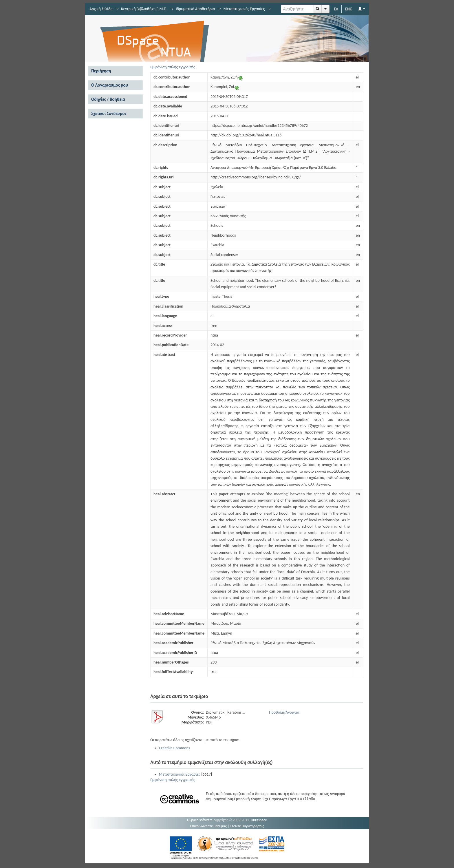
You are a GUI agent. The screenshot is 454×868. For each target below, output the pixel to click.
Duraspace (259, 820)
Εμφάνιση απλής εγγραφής (173, 67)
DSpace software (200, 820)
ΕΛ (336, 9)
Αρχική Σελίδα (101, 9)
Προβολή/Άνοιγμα (284, 712)
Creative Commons (174, 748)
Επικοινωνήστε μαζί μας (208, 826)
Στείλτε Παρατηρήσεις (247, 826)
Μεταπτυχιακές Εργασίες (244, 9)
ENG (349, 9)
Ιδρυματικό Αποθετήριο (195, 9)
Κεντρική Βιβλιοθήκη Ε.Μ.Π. (144, 9)
